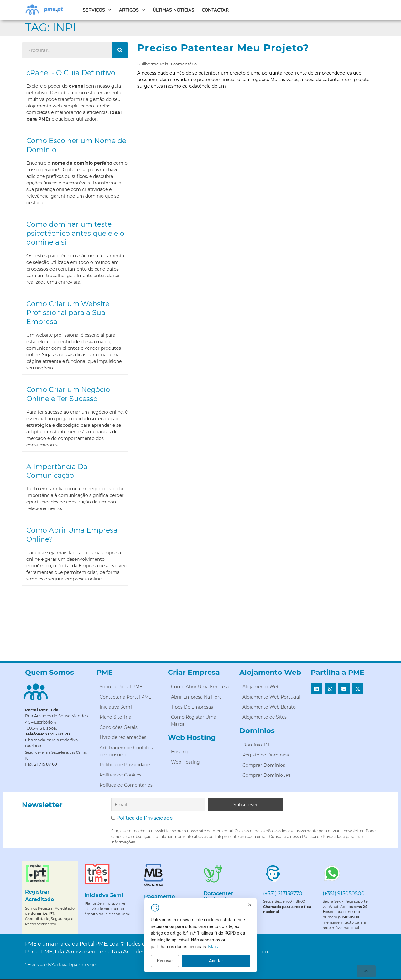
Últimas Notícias (173, 10)
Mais (221, 947)
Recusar (172, 962)
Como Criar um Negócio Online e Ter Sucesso (68, 394)
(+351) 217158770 (283, 893)
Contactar (215, 10)
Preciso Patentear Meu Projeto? (223, 48)
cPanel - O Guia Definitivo (71, 73)
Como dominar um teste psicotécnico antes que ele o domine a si (75, 233)
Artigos (132, 10)
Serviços (97, 10)
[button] (316, 689)
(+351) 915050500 (344, 893)
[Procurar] (120, 50)
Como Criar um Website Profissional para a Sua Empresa (68, 313)
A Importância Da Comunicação (57, 471)
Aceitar (224, 962)
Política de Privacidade (145, 818)
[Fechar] (257, 906)
